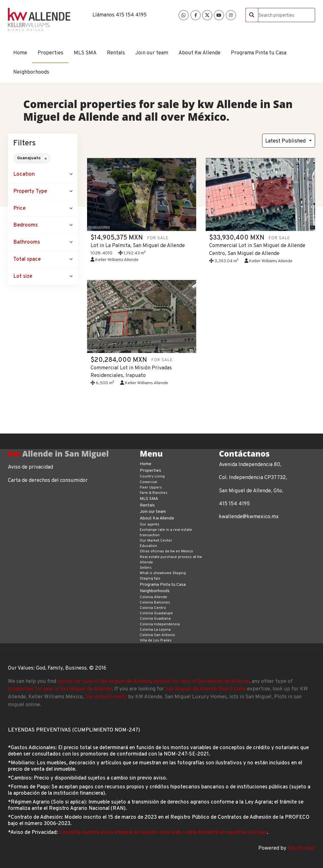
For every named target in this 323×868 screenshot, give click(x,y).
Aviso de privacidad (30, 467)
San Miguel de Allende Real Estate (206, 689)
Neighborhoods (31, 72)
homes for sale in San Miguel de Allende (104, 681)
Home (20, 53)
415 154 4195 (131, 15)
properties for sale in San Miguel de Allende (60, 689)
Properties (50, 53)
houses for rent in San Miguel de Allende (201, 681)
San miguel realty (106, 697)
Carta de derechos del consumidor (48, 480)
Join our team (152, 53)
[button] (43, 174)
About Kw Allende (200, 53)
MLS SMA (85, 53)
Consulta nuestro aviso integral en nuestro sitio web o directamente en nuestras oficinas (163, 832)
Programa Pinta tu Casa (259, 53)
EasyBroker (301, 848)
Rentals (116, 53)
